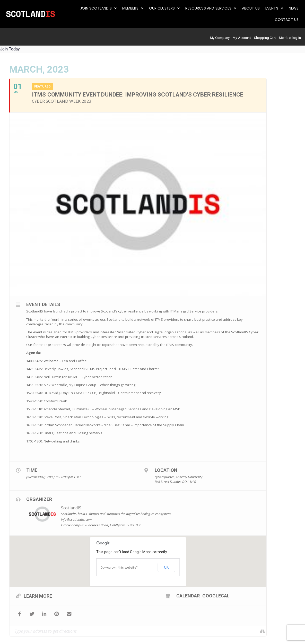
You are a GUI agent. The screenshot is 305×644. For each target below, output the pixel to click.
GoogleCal (194, 596)
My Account (242, 38)
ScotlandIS (71, 508)
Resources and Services (212, 8)
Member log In (290, 38)
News (294, 8)
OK (166, 567)
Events (275, 8)
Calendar (166, 596)
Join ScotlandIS (101, 8)
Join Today (10, 49)
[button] (101, 8)
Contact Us (287, 20)
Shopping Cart (265, 38)
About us (252, 8)
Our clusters (166, 8)
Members (135, 8)
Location (166, 470)
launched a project (68, 311)
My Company (220, 38)
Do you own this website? (119, 567)
